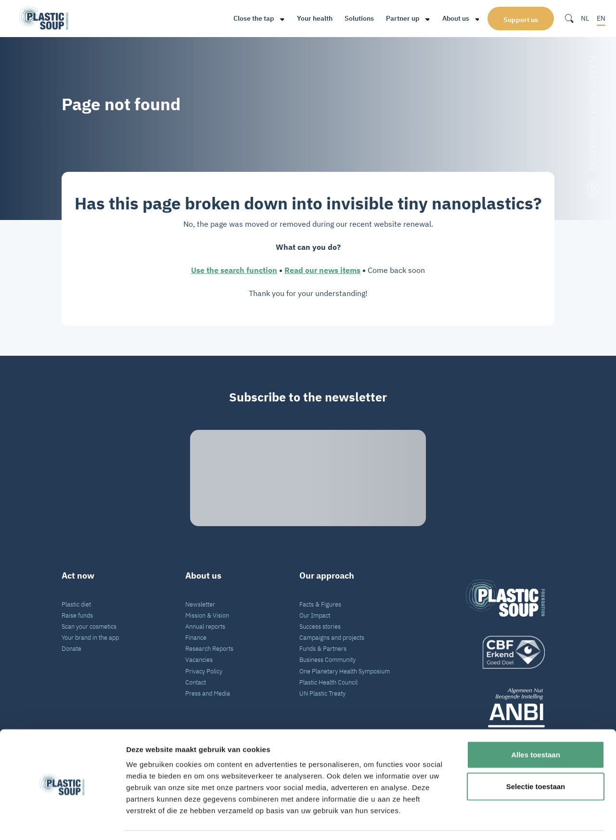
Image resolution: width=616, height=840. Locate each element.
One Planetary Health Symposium (345, 671)
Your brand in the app (90, 637)
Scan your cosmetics (89, 626)
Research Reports (209, 648)
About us (451, 18)
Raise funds (77, 615)
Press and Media (208, 693)
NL (585, 18)
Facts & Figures (320, 604)
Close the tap (249, 18)
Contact (196, 682)
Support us (521, 19)
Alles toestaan (536, 726)
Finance (196, 637)
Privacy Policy (204, 671)
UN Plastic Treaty (322, 693)
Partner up (398, 18)
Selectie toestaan (536, 758)
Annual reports (205, 626)
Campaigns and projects (332, 637)
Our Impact (315, 615)
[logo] (505, 652)
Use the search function (234, 270)
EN (601, 18)
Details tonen (520, 821)
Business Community (327, 659)
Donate (71, 648)
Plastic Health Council (328, 682)
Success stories (320, 626)
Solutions (355, 18)
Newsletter (200, 604)
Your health (310, 18)
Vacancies (199, 659)
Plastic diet (76, 604)
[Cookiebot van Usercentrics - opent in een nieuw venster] (62, 821)
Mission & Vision (207, 615)
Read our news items (322, 270)
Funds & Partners (323, 648)
